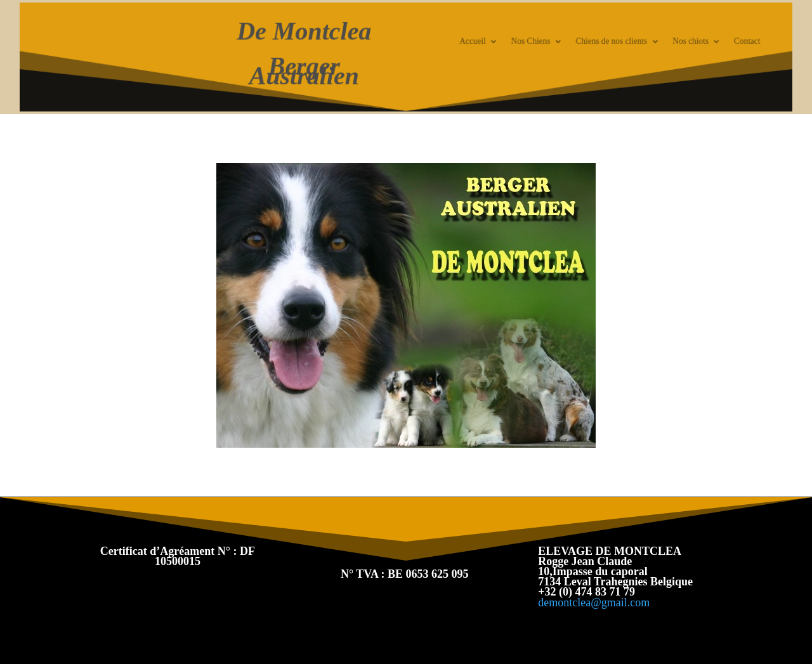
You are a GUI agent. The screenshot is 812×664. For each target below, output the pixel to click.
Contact (727, 42)
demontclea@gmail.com (594, 602)
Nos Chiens (523, 42)
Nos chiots (673, 42)
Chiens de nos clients (599, 42)
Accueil (468, 42)
